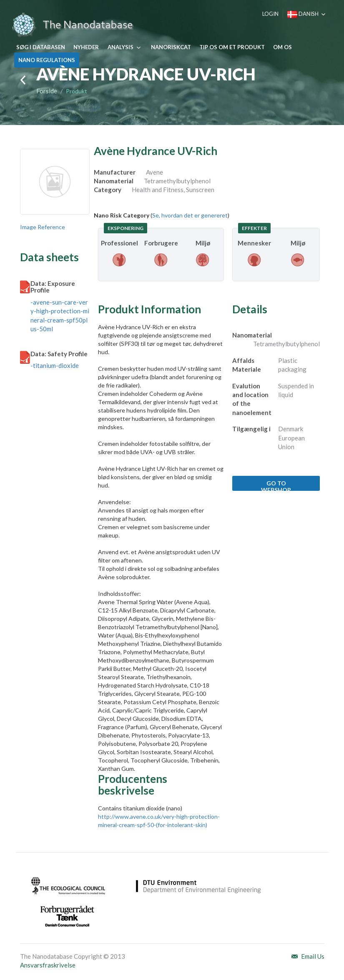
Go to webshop (276, 485)
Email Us (313, 956)
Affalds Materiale (247, 365)
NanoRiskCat (171, 47)
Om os (282, 47)
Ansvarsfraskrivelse (48, 965)
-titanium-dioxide (55, 365)
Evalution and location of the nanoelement (252, 399)
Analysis (121, 47)
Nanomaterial (252, 335)
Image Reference (43, 227)
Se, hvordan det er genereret (190, 215)
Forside (47, 91)
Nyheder (86, 47)
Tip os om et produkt (232, 47)
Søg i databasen (41, 47)
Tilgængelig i (251, 429)
